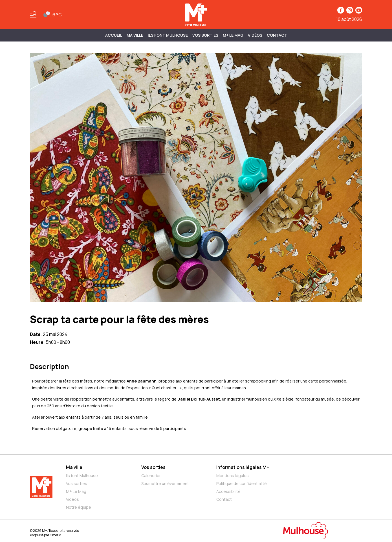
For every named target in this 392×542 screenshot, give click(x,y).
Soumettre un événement (165, 483)
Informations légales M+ (243, 467)
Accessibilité (228, 491)
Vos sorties (205, 35)
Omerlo (55, 535)
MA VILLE (135, 35)
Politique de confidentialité (242, 483)
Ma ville (74, 467)
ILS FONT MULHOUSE (168, 35)
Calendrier (151, 476)
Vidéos (255, 35)
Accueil (114, 35)
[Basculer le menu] (33, 15)
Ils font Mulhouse (82, 476)
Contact (277, 35)
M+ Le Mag (233, 35)
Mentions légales (233, 476)
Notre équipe (79, 507)
